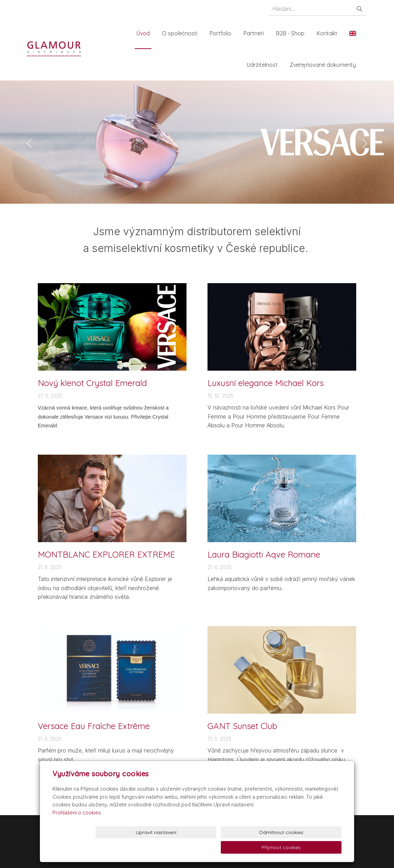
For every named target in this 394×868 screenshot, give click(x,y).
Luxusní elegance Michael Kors (266, 383)
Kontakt (329, 33)
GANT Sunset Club (242, 726)
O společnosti (182, 33)
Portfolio (223, 33)
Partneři (256, 33)
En (355, 33)
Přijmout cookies (315, 847)
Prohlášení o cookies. (77, 827)
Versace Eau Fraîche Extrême (94, 726)
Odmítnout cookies (257, 847)
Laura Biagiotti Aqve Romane (264, 554)
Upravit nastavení (199, 847)
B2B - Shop (292, 33)
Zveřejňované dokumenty (325, 65)
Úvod (145, 33)
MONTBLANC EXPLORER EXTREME (106, 554)
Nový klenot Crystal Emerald (92, 383)
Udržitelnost (264, 65)
